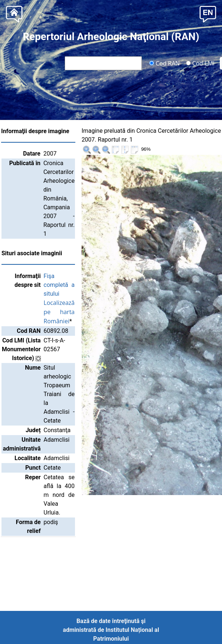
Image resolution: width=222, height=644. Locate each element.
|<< (164, 132)
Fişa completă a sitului (82, 285)
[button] (208, 13)
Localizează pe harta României (82, 312)
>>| (212, 132)
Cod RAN (164, 63)
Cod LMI (200, 63)
